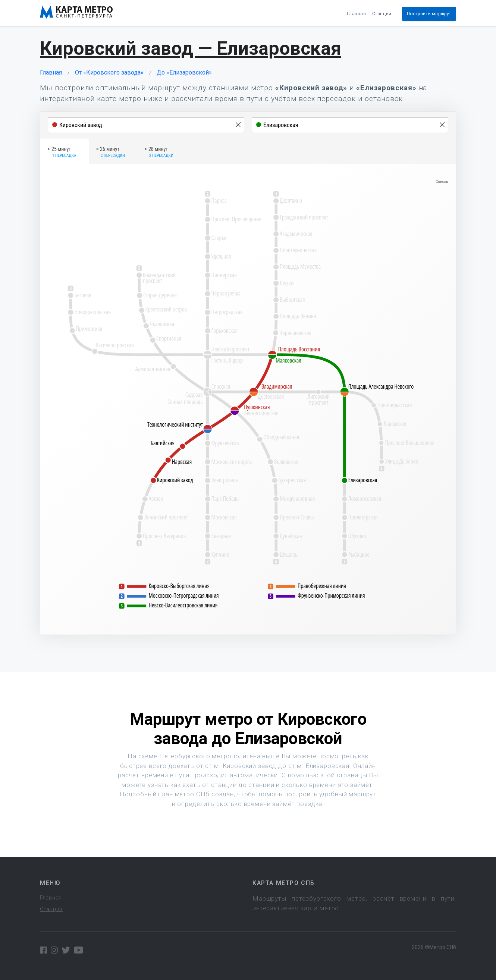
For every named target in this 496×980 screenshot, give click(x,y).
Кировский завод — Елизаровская (191, 48)
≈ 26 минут (111, 152)
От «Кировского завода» (109, 72)
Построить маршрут (429, 14)
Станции (382, 14)
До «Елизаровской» (184, 72)
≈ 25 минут (62, 152)
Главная (356, 14)
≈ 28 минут (159, 152)
